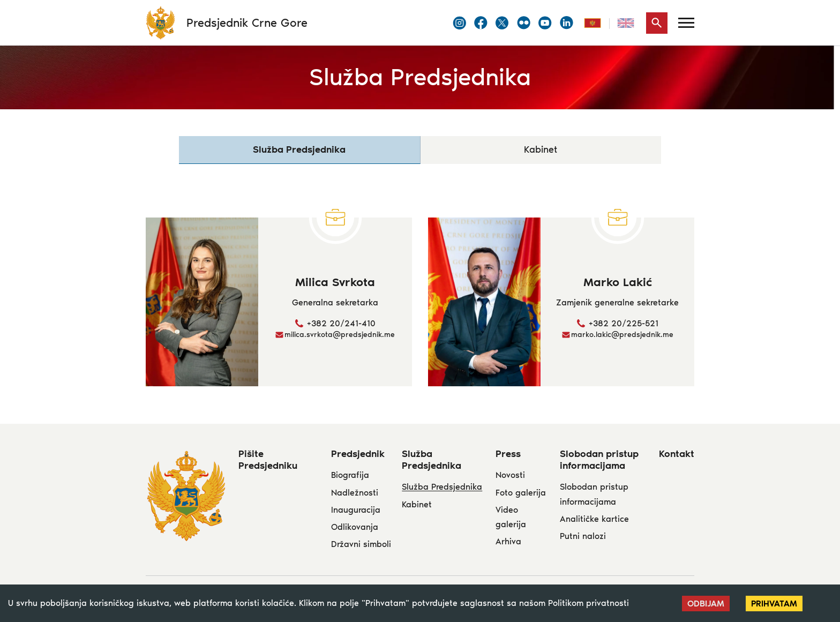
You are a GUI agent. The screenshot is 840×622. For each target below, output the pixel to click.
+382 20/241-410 (341, 324)
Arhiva (508, 542)
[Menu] (686, 23)
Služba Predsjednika (442, 487)
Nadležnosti (355, 493)
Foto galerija (521, 493)
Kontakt (677, 454)
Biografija (350, 475)
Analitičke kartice (594, 519)
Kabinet (541, 150)
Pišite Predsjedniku (268, 460)
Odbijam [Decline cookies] (706, 604)
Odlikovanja (355, 527)
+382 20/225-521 (624, 324)
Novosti (510, 475)
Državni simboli (361, 545)
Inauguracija (356, 510)
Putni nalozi (583, 537)
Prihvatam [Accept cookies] (774, 604)
